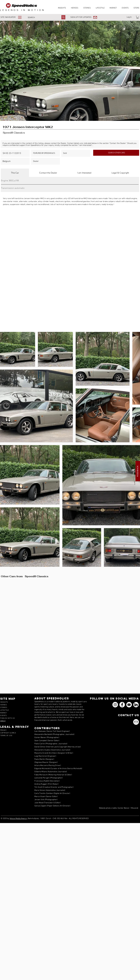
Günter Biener (124, 808)
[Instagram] (115, 705)
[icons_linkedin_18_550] (136, 705)
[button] (13, 17)
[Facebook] (122, 705)
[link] (138, 17)
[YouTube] (129, 705)
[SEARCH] (42, 18)
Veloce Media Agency (18, 819)
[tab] (15, 173)
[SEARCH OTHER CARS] (116, 153)
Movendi (135, 808)
